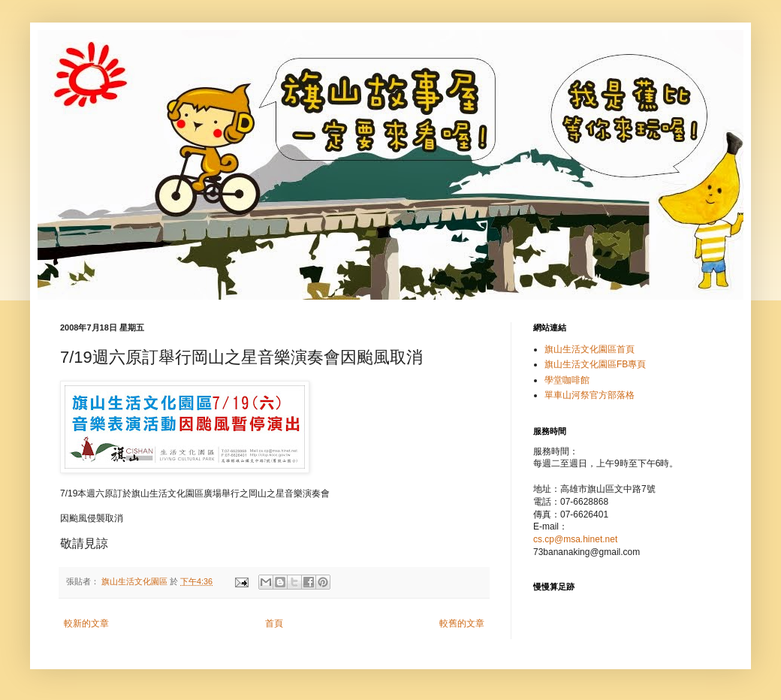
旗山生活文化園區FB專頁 (595, 364)
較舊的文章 (462, 623)
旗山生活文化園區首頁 (590, 349)
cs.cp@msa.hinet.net (575, 539)
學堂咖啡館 (567, 380)
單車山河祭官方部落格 (590, 395)
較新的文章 (86, 623)
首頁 (274, 623)
